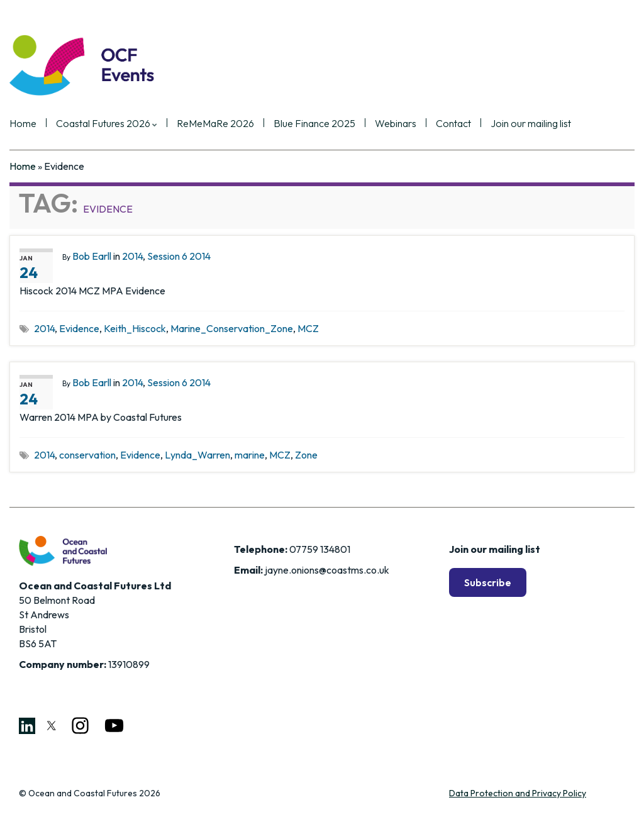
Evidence (79, 328)
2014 (132, 256)
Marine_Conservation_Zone (232, 328)
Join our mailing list (531, 124)
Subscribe (488, 582)
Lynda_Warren (197, 455)
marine (250, 455)
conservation (87, 455)
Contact (453, 124)
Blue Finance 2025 (314, 124)
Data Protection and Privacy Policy (518, 793)
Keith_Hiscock (135, 328)
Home (23, 124)
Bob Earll (92, 256)
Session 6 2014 (179, 256)
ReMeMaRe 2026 (215, 124)
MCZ (308, 328)
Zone (306, 455)
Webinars (396, 124)
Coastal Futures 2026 (107, 124)
